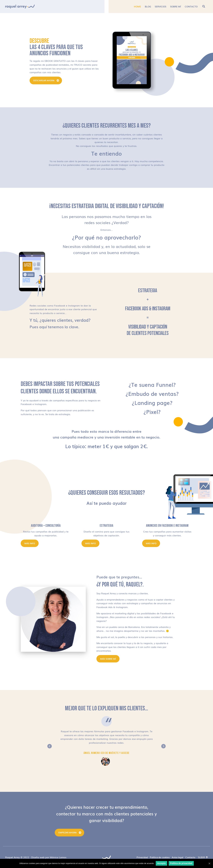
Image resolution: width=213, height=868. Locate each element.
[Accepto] (209, 863)
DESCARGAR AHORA (44, 80)
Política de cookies (160, 857)
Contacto (190, 857)
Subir (203, 857)
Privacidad (142, 857)
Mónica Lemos (58, 857)
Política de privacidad (181, 863)
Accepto (161, 863)
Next (163, 746)
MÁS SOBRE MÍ (108, 659)
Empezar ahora (68, 832)
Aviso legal (177, 857)
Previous (50, 746)
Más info (30, 543)
